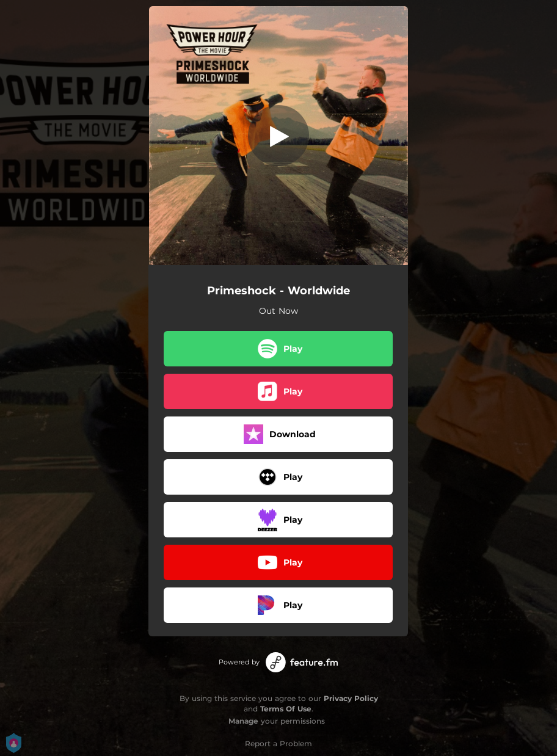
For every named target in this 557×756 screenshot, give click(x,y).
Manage (243, 721)
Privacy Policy (351, 698)
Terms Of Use (286, 709)
